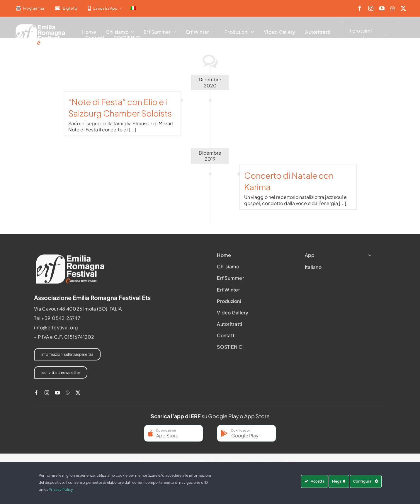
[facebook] (360, 8)
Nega (339, 481)
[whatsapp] (393, 8)
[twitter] (403, 8)
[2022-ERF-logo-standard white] (41, 25)
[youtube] (382, 8)
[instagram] (371, 8)
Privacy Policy (61, 490)
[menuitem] (133, 8)
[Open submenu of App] (368, 257)
